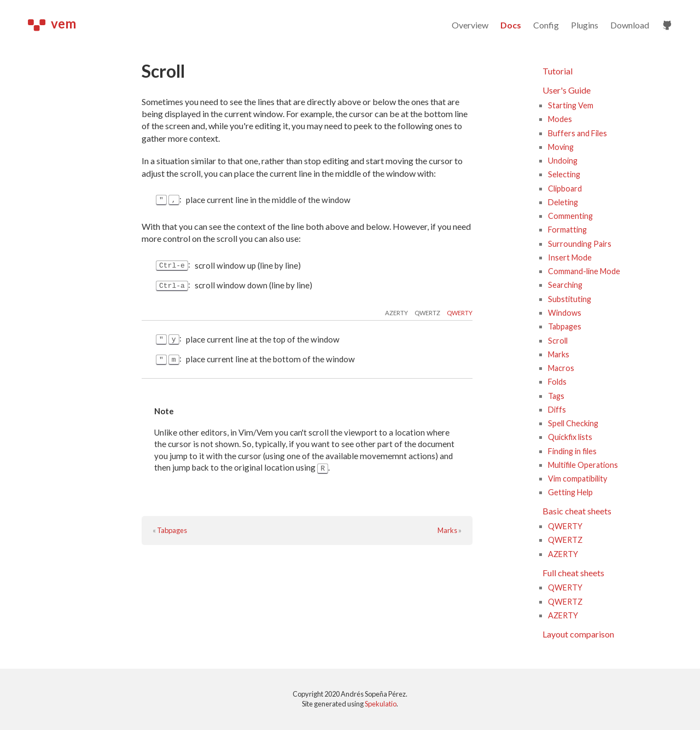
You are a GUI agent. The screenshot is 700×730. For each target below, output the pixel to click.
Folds (557, 382)
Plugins (585, 25)
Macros (561, 368)
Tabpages (172, 531)
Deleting (563, 202)
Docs (511, 25)
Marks (447, 531)
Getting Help (570, 492)
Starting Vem (571, 105)
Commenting (570, 216)
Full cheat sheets (573, 573)
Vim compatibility (577, 479)
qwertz (427, 313)
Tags (556, 396)
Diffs (557, 410)
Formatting (567, 230)
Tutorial (558, 71)
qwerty (460, 313)
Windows (565, 313)
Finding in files (572, 451)
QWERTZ (565, 540)
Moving (561, 147)
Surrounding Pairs (580, 244)
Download (630, 25)
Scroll (558, 341)
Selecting (564, 174)
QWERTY (565, 526)
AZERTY (563, 554)
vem (52, 23)
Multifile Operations (583, 465)
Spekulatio (381, 704)
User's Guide (567, 90)
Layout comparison (578, 634)
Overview (470, 25)
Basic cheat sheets (577, 511)
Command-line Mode (584, 271)
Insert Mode (570, 257)
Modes (560, 119)
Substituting (570, 299)
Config (546, 25)
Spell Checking (573, 423)
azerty (396, 313)
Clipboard (565, 189)
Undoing (563, 161)
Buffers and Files (577, 133)
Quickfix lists (570, 437)
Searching (565, 285)
